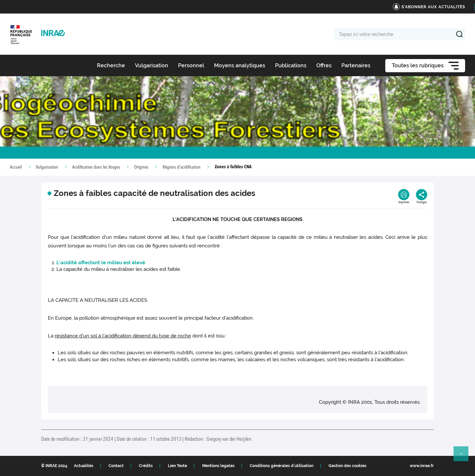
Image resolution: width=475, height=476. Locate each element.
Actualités (84, 466)
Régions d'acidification (182, 167)
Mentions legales (218, 466)
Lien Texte (177, 466)
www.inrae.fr (422, 466)
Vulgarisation (47, 167)
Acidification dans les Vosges (96, 167)
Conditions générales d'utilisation (282, 466)
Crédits (146, 466)
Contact (116, 466)
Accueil (16, 167)
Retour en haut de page (464, 457)
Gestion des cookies (348, 466)
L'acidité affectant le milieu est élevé (101, 263)
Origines (141, 167)
